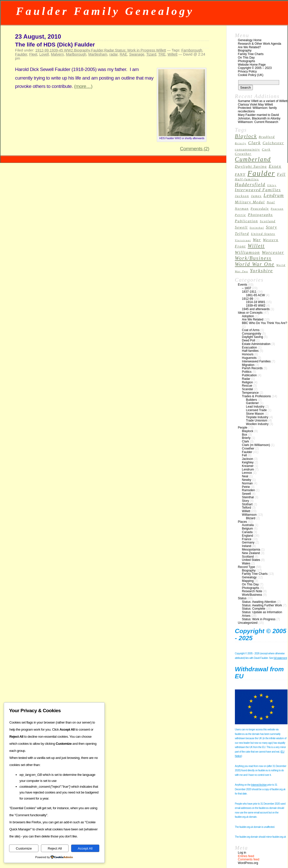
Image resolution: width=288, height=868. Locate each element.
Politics (247, 372)
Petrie (246, 487)
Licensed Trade (256, 410)
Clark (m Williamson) (256, 445)
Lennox (247, 473)
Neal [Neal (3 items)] (271, 202)
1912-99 (42, 50)
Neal (245, 476)
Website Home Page (252, 65)
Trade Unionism (257, 420)
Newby (247, 480)
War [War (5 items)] (257, 240)
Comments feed (249, 859)
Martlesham (98, 54)
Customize (24, 848)
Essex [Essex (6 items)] (275, 166)
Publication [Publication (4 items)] (247, 221)
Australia (248, 525)
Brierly (246, 438)
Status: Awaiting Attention (259, 602)
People (243, 428)
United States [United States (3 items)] (263, 234)
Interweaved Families (256, 361)
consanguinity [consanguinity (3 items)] (247, 150)
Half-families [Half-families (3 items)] (247, 179)
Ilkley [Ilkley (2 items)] (272, 185)
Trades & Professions (256, 396)
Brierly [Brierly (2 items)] (241, 143)
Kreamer (248, 466)
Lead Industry (255, 407)
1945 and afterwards (256, 309)
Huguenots (249, 358)
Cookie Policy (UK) (251, 75)
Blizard (251, 518)
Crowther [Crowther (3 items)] (243, 154)
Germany (248, 542)
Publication (249, 375)
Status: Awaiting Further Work (262, 605)
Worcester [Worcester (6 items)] (273, 252)
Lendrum (248, 469)
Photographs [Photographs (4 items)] (260, 215)
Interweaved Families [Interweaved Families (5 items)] (258, 190)
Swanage (137, 54)
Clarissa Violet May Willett (255, 105)
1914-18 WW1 (256, 302)
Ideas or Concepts (250, 313)
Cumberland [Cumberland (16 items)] (253, 159)
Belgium (247, 529)
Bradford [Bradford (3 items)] (267, 137)
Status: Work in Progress (135, 50)
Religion (247, 382)
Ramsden (248, 490)
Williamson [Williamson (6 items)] (247, 252)
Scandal (247, 389)
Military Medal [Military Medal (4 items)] (250, 202)
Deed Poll (249, 340)
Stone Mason (255, 414)
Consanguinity (252, 334)
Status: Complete (254, 609)
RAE (123, 54)
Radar (109, 50)
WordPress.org (248, 863)
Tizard (151, 54)
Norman (247, 483)
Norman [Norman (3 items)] (242, 209)
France (247, 539)
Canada (247, 532)
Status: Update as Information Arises (262, 614)
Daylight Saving (252, 337)
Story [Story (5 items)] (271, 227)
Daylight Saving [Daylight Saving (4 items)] (251, 166)
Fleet (33, 54)
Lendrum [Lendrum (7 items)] (274, 195)
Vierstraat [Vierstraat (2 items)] (243, 240)
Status (242, 598)
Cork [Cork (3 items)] (266, 150)
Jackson (248, 459)
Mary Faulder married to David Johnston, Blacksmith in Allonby (259, 117)
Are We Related (253, 319)
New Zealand (251, 553)
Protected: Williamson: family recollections (257, 110)
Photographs (247, 61)
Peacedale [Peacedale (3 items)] (260, 209)
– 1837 (247, 288)
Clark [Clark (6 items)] (254, 143)
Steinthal (248, 497)
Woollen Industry (257, 424)
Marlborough (76, 54)
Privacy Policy (247, 71)
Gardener (252, 403)
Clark (246, 441)
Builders (251, 400)
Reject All (55, 848)
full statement (280, 658)
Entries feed (246, 856)
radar (113, 54)
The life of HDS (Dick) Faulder (55, 45)
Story (246, 501)
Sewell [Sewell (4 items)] (241, 227)
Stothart (247, 504)
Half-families (250, 351)
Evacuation (249, 348)
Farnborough (192, 50)
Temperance (250, 393)
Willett (161, 50)
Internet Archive (259, 785)
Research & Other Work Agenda (260, 44)
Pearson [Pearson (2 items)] (277, 209)
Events (243, 285)
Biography (82, 50)
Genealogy (249, 577)
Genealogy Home (250, 40)
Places (242, 522)
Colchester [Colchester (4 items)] (273, 143)
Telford (247, 508)
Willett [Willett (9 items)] (256, 246)
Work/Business (252, 595)
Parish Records (252, 368)
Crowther (248, 449)
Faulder (97, 50)
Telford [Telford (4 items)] (242, 234)
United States (251, 560)
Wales (246, 563)
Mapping (248, 581)
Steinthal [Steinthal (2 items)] (257, 228)
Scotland (248, 557)
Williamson (249, 515)
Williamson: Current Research (258, 122)
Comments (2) (195, 149)
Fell (244, 455)
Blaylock (248, 431)
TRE (162, 54)
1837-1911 (249, 292)
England (248, 536)
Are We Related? (249, 47)
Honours (248, 354)
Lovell (44, 54)
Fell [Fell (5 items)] (281, 174)
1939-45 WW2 (61, 50)
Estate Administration (256, 344)
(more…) (83, 86)
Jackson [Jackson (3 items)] (242, 196)
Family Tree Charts (251, 54)
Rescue (247, 386)
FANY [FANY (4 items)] (240, 175)
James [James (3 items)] (256, 196)
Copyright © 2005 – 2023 (255, 68)
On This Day (246, 58)
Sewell (246, 494)
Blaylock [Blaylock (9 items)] (246, 136)
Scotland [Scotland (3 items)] (268, 221)
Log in (242, 853)
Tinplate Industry (257, 417)
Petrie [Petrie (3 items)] (240, 215)
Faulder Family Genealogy (105, 11)
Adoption (248, 316)
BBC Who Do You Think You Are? (265, 323)
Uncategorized (248, 623)
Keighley (248, 462)
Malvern (57, 54)
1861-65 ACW (256, 295)
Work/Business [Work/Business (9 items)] (253, 258)
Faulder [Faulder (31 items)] (261, 173)
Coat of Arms (251, 330)
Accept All (85, 848)
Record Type (247, 567)
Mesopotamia (251, 550)
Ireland (247, 546)
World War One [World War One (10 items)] (255, 264)
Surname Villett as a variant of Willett (263, 101)
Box (245, 435)
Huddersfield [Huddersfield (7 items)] (250, 185)
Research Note (252, 591)
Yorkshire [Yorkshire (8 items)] (262, 271)
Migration (248, 365)
